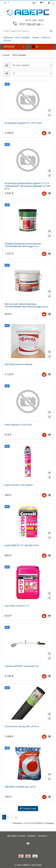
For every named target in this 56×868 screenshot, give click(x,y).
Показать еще (28, 809)
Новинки (8, 37)
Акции (36, 37)
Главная (6, 55)
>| (16, 817)
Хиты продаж (23, 37)
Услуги (7, 40)
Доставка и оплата (16, 836)
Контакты (43, 836)
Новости (46, 37)
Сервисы (32, 836)
